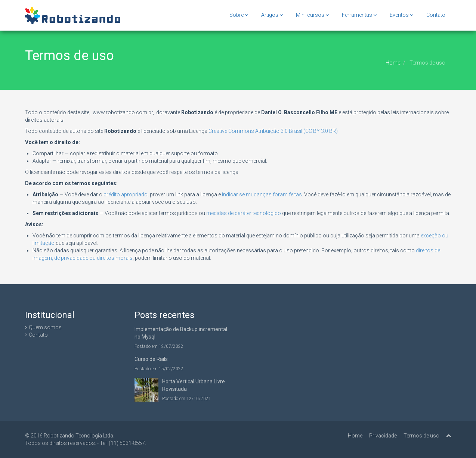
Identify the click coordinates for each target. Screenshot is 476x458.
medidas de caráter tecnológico (244, 213)
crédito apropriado (126, 194)
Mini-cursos (312, 15)
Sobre (239, 15)
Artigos (272, 15)
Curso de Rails (151, 359)
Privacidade (383, 436)
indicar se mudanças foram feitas (262, 194)
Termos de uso (421, 436)
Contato (436, 15)
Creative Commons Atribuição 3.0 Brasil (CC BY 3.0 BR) (273, 131)
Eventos (401, 15)
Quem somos (45, 327)
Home (393, 63)
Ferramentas (359, 15)
